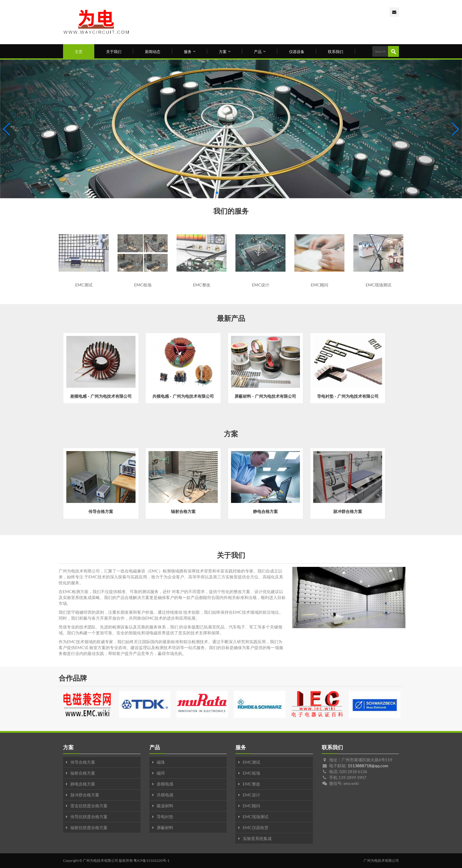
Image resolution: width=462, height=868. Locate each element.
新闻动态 (153, 51)
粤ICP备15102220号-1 (151, 860)
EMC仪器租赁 (256, 827)
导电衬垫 (165, 817)
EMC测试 (251, 762)
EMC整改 (251, 784)
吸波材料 (165, 806)
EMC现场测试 (256, 817)
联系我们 (336, 51)
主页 (79, 51)
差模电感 (165, 784)
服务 (190, 51)
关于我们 (114, 51)
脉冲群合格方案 (85, 795)
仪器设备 (297, 51)
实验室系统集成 (257, 838)
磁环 (161, 773)
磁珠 (161, 762)
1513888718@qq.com (368, 766)
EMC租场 (251, 773)
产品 (260, 51)
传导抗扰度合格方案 (89, 817)
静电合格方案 (83, 784)
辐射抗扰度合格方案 (89, 827)
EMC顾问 (251, 806)
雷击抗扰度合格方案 (89, 806)
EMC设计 (251, 795)
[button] (217, 193)
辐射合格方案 (83, 773)
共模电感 (165, 795)
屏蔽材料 (165, 827)
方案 (225, 51)
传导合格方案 (83, 762)
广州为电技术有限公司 (100, 860)
